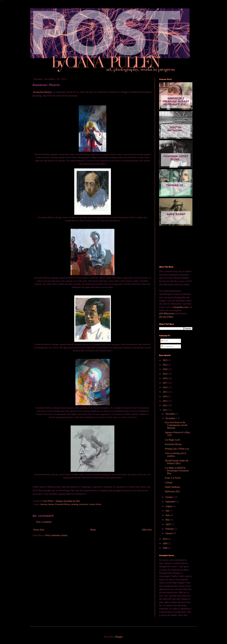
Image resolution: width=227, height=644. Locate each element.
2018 (165, 378)
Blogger (119, 637)
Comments (167, 346)
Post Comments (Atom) (56, 535)
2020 (165, 369)
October (170, 497)
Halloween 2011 (172, 491)
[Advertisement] (174, 246)
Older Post (147, 530)
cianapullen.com (180, 307)
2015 (165, 392)
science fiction (95, 504)
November (171, 418)
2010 (165, 539)
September (171, 502)
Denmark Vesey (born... (176, 158)
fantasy (51, 504)
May (168, 520)
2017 (165, 383)
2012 (165, 405)
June (168, 515)
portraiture (84, 504)
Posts (165, 341)
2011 (165, 410)
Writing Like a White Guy (177, 449)
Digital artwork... (176, 129)
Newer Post (39, 530)
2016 (165, 387)
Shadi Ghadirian (172, 487)
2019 (165, 374)
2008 (165, 548)
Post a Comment (44, 522)
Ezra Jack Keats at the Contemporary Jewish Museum (176, 425)
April (168, 524)
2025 (165, 360)
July (168, 511)
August (169, 506)
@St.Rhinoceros (167, 313)
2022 (165, 365)
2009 (165, 543)
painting (75, 504)
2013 (165, 401)
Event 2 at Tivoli (173, 478)
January (169, 533)
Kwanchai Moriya (42, 92)
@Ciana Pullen (166, 317)
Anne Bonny (176, 214)
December (171, 414)
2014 (165, 396)
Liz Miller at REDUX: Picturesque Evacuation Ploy (177, 471)
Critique (169, 482)
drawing (44, 504)
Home (93, 530)
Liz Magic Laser (173, 440)
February (170, 529)
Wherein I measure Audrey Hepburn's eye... (176, 101)
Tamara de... (176, 185)
